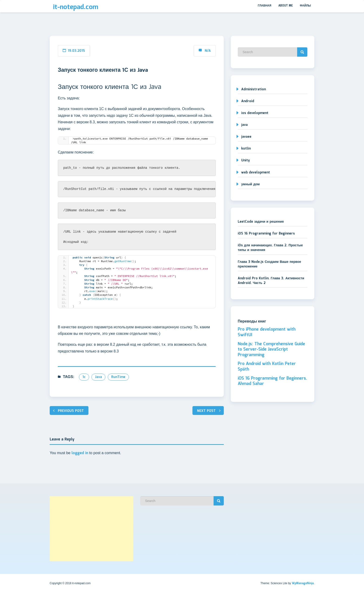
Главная (264, 6)
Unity (245, 160)
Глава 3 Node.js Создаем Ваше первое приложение (269, 264)
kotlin (246, 149)
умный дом (250, 184)
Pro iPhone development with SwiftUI (267, 332)
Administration (253, 89)
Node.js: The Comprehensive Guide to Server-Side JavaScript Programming (271, 350)
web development (256, 173)
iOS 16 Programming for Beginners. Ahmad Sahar (272, 381)
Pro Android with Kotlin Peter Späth (267, 367)
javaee (246, 137)
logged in (80, 453)
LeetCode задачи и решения (261, 222)
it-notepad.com (76, 7)
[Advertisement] (91, 529)
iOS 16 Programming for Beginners (266, 234)
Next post (206, 411)
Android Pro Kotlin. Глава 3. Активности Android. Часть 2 (271, 281)
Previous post (71, 411)
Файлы (305, 6)
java (98, 377)
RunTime (118, 377)
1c (84, 377)
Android (248, 101)
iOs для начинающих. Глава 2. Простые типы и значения (270, 248)
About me (286, 6)
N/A (208, 51)
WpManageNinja (303, 583)
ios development (255, 113)
